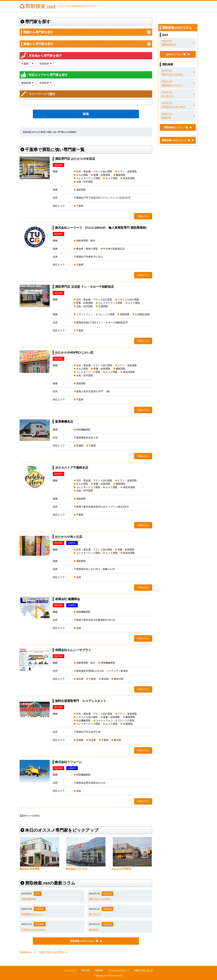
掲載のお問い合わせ (143, 970)
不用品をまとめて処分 (33, 930)
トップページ (70, 970)
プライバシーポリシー (119, 970)
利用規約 (99, 970)
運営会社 (86, 970)
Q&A (38, 894)
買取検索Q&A (28, 899)
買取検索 (107, 894)
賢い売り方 (95, 914)
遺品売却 (94, 930)
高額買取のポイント (32, 914)
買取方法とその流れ (100, 899)
